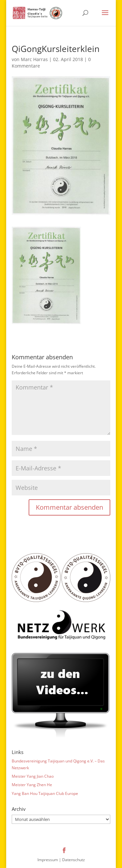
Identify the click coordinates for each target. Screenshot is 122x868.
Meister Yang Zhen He (32, 785)
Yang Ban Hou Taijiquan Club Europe (45, 793)
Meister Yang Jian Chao (33, 776)
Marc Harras (34, 59)
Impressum (48, 860)
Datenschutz (74, 860)
